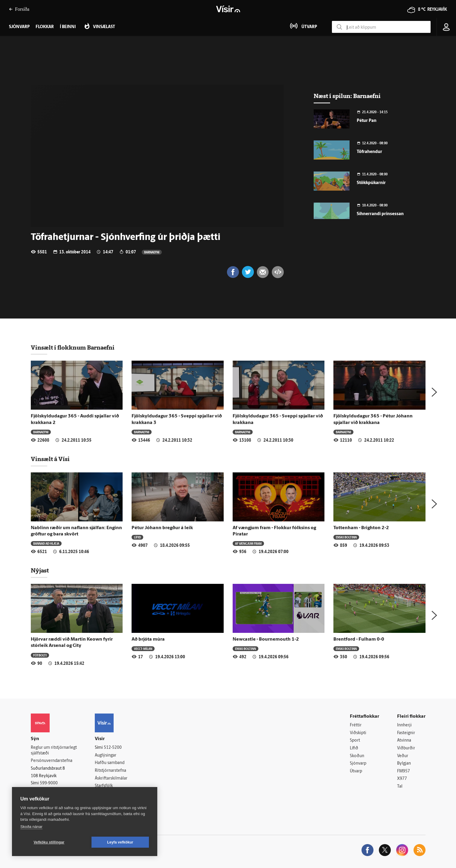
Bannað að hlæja (46, 543)
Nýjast (40, 570)
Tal (400, 787)
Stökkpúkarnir (371, 183)
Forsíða (19, 9)
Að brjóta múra (148, 639)
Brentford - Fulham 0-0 (359, 639)
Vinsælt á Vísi (50, 459)
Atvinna (404, 741)
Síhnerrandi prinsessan (380, 214)
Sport (355, 741)
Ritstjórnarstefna (110, 771)
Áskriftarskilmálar (111, 779)
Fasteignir (406, 733)
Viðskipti (358, 733)
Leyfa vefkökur (120, 842)
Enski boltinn (346, 537)
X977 (402, 779)
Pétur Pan (367, 121)
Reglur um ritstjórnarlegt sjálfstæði (54, 751)
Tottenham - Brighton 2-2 (361, 528)
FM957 (404, 771)
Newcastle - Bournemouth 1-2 (266, 639)
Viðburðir (406, 748)
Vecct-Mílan (143, 649)
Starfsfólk (104, 786)
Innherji (404, 725)
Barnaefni (152, 252)
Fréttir (356, 725)
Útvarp (356, 771)
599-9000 (49, 783)
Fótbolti (40, 655)
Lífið (137, 537)
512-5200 (113, 748)
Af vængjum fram (248, 543)
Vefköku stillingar (49, 842)
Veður (403, 756)
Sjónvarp (358, 764)
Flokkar (45, 27)
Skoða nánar (31, 827)
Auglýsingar (106, 756)
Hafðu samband (110, 763)
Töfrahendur (369, 152)
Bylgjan (404, 764)
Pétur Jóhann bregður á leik (162, 528)
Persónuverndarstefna (52, 761)
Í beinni (68, 27)
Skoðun (357, 756)
